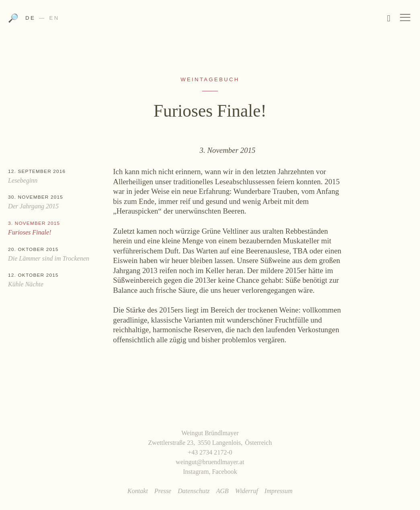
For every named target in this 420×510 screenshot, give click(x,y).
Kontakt (138, 491)
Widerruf (247, 491)
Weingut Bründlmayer (210, 20)
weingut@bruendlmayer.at (210, 462)
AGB (222, 491)
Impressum (279, 491)
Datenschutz (194, 491)
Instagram (196, 472)
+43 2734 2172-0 (210, 452)
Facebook (224, 472)
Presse (163, 491)
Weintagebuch (210, 79)
